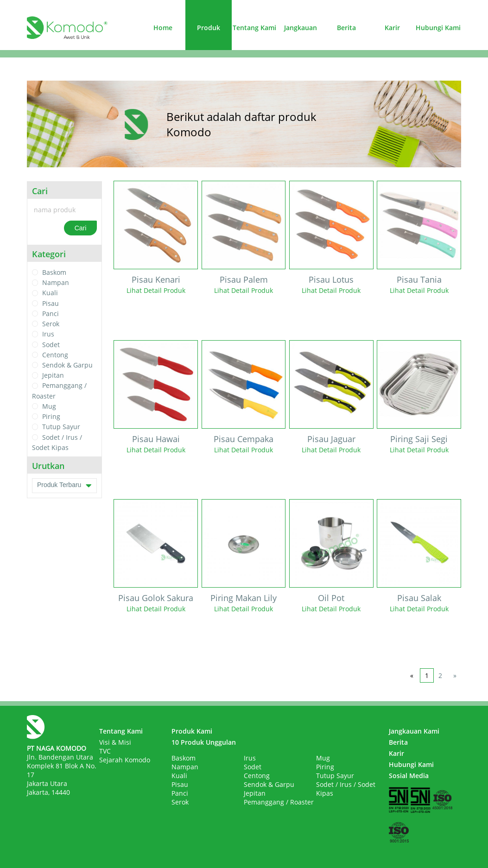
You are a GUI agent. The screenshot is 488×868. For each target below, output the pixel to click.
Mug (49, 406)
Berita (346, 28)
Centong (55, 355)
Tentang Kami (254, 28)
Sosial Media (409, 776)
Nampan (56, 282)
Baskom (54, 272)
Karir (392, 28)
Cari (81, 228)
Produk (209, 28)
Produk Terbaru (64, 486)
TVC (105, 751)
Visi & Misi (115, 742)
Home (163, 28)
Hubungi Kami (438, 28)
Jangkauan (301, 28)
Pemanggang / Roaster (279, 802)
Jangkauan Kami (414, 731)
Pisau (51, 303)
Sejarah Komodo (125, 760)
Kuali (50, 293)
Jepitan (53, 375)
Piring (51, 416)
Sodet (51, 345)
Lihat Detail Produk (156, 290)
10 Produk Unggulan (204, 742)
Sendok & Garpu (67, 365)
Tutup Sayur (61, 427)
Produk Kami (192, 731)
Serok (51, 324)
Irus (48, 334)
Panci (51, 314)
